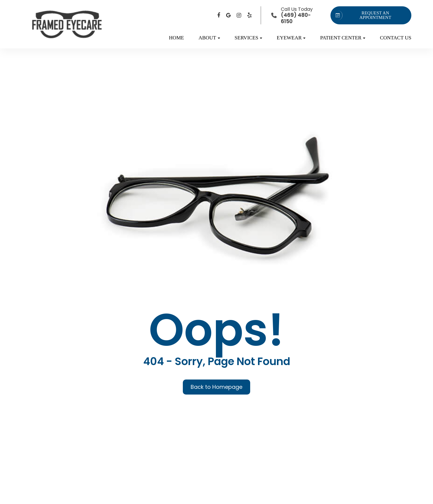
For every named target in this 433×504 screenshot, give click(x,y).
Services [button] (248, 38)
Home (177, 38)
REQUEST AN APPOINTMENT (362, 15)
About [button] (209, 38)
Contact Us (396, 38)
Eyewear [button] (291, 38)
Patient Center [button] (343, 38)
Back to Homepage (216, 387)
